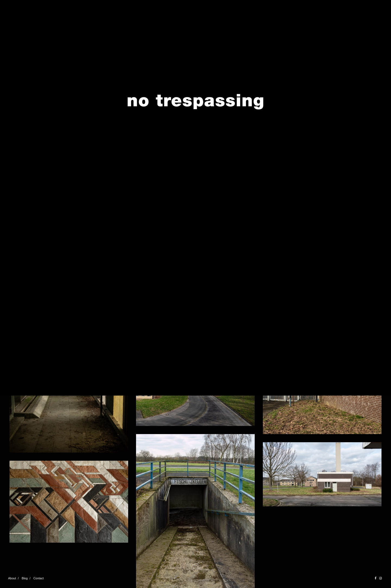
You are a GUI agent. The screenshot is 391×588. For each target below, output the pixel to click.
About (12, 578)
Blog (25, 578)
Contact (39, 578)
